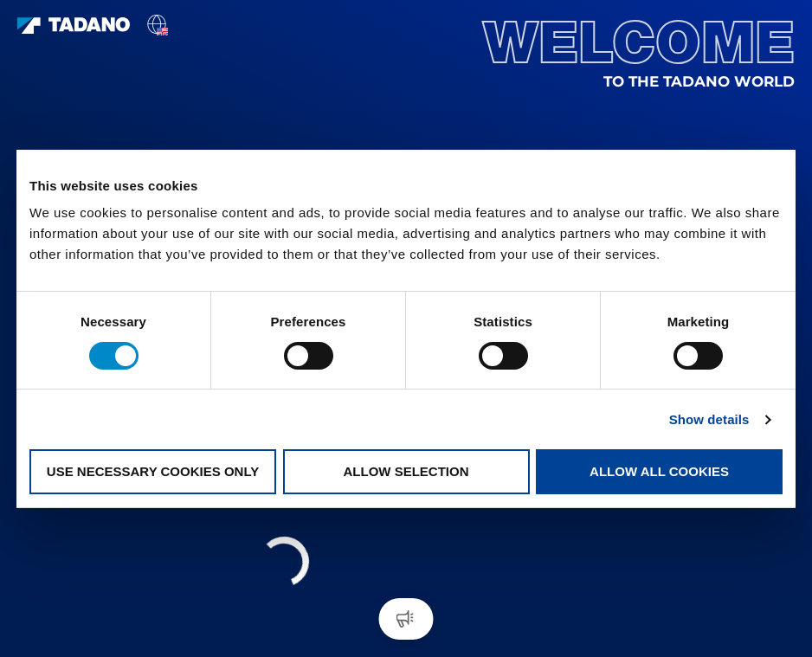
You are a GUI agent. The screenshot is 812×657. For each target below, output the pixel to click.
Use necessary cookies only (153, 471)
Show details (709, 419)
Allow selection (406, 471)
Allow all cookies (659, 471)
